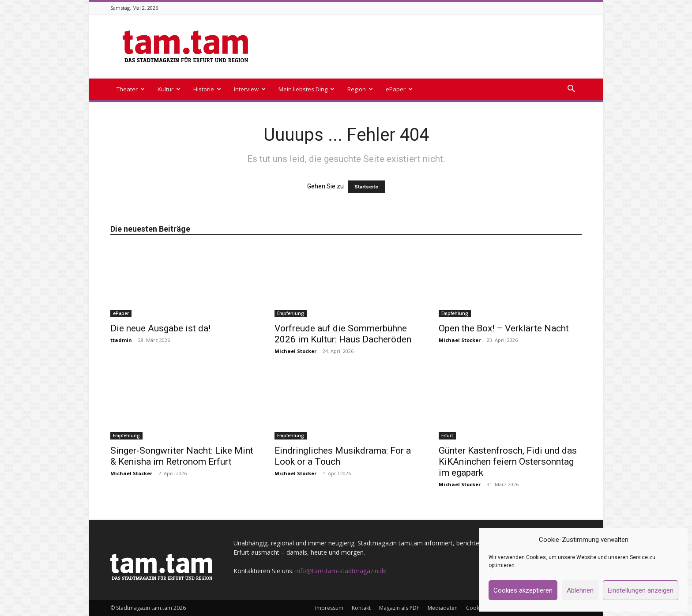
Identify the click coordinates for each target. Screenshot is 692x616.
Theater (131, 89)
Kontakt (361, 608)
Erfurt (447, 436)
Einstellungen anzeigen (641, 590)
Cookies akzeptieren (523, 590)
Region (360, 89)
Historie (207, 89)
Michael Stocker (295, 351)
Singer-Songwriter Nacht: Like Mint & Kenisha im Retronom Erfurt (182, 456)
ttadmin (121, 340)
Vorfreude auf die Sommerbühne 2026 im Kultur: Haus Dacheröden (343, 334)
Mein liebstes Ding (307, 89)
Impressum (329, 608)
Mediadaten (443, 608)
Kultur (169, 89)
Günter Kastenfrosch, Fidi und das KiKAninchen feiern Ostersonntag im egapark (508, 462)
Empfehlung (291, 313)
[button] (571, 90)
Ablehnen (580, 590)
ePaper (399, 89)
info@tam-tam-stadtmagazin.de (341, 571)
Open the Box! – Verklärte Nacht (504, 328)
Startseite (366, 187)
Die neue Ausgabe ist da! (160, 328)
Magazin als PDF (399, 608)
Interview (250, 89)
